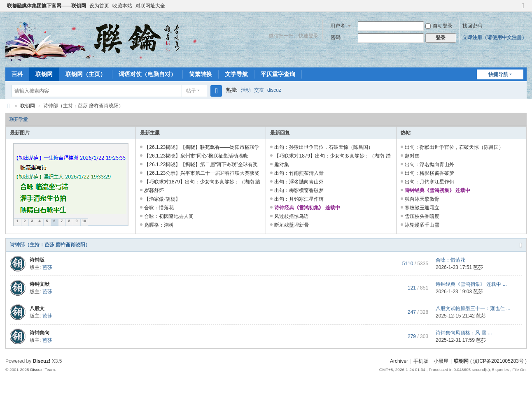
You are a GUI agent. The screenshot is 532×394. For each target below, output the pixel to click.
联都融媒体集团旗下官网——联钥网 (47, 6)
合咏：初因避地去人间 (169, 216)
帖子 (191, 91)
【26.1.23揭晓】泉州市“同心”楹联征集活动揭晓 (196, 156)
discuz (274, 90)
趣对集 (282, 165)
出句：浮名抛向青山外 (299, 182)
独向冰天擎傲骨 (422, 199)
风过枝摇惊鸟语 (292, 216)
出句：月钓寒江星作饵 (299, 199)
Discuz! (42, 361)
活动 (246, 90)
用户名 (338, 26)
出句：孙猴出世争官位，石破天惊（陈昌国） (324, 147)
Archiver (399, 361)
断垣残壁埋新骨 (292, 225)
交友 (259, 90)
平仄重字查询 (278, 74)
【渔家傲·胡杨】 (162, 199)
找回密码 (472, 26)
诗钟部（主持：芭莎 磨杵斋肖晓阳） (50, 245)
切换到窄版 (523, 9)
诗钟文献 (40, 284)
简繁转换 (201, 74)
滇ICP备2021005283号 (498, 361)
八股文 (37, 308)
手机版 (421, 361)
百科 (17, 74)
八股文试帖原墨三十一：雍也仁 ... (473, 308)
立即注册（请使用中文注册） (495, 37)
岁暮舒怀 (154, 190)
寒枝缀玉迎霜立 (422, 208)
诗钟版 (37, 260)
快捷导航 (498, 74)
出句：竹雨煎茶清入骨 (299, 173)
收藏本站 (122, 6)
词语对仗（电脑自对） (147, 74)
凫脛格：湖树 (159, 225)
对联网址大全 (150, 6)
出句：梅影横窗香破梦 (299, 190)
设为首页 (99, 6)
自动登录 (439, 26)
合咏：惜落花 (164, 208)
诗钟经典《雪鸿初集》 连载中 (307, 208)
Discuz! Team (42, 370)
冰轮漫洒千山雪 (422, 225)
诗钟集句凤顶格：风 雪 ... (464, 333)
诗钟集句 (40, 333)
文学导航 (236, 74)
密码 (336, 37)
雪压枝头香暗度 (422, 216)
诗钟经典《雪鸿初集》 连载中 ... (471, 284)
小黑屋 (441, 361)
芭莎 (47, 267)
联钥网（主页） (86, 74)
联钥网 (44, 74)
